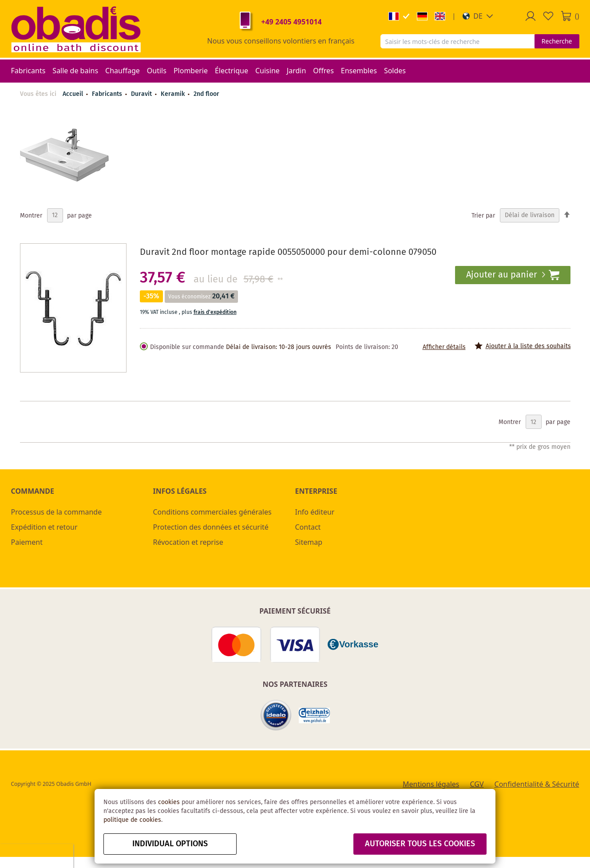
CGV (477, 784)
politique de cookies (132, 820)
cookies (169, 802)
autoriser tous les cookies (420, 844)
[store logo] (76, 29)
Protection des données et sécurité (211, 527)
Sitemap (309, 542)
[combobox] (457, 41)
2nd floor (206, 94)
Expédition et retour (44, 527)
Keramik (174, 94)
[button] (478, 16)
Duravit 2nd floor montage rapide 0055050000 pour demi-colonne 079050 (288, 252)
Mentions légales (431, 784)
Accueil (73, 94)
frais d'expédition (215, 312)
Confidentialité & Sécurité (537, 784)
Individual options (170, 844)
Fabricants (108, 94)
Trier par (483, 215)
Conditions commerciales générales (212, 512)
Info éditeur (315, 512)
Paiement (27, 542)
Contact (308, 527)
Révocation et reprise (188, 542)
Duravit (142, 94)
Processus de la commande (57, 512)
